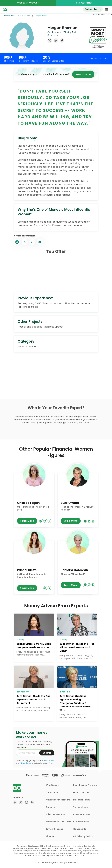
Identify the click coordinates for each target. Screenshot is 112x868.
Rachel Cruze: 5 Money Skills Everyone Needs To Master (34, 646)
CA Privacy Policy (83, 836)
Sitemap (51, 836)
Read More (27, 521)
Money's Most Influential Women (17, 16)
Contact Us (80, 829)
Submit (47, 753)
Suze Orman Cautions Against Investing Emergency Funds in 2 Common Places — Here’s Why (75, 703)
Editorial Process (55, 814)
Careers (50, 807)
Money (20, 640)
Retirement (23, 692)
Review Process (54, 829)
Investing (65, 692)
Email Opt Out (81, 792)
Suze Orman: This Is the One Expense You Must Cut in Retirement (33, 700)
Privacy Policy (25, 763)
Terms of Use (49, 761)
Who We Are (52, 785)
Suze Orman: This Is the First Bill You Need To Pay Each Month (77, 647)
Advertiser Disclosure (58, 800)
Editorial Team (82, 800)
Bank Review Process (85, 785)
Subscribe (91, 9)
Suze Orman (70, 503)
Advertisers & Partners (59, 822)
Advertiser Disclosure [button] (102, 15)
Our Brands (52, 792)
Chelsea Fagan (28, 503)
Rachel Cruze (27, 570)
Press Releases (82, 814)
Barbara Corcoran (74, 570)
